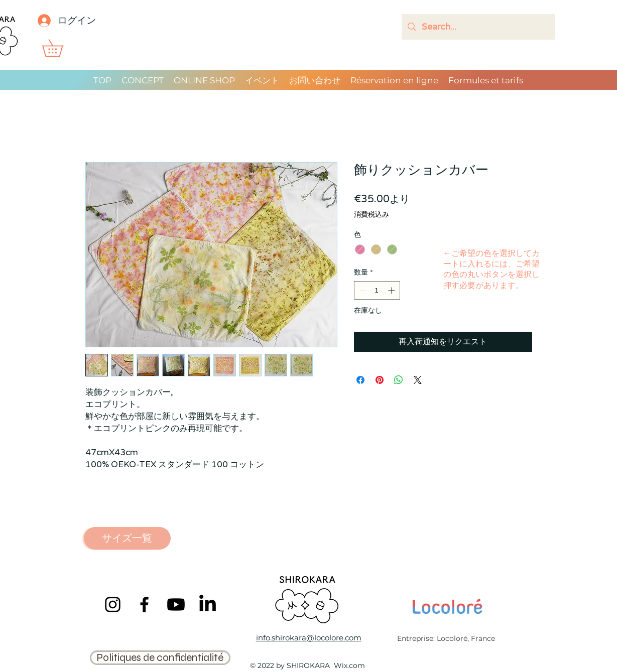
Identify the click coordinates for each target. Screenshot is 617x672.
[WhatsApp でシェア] (399, 380)
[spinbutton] (377, 290)
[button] (61, 48)
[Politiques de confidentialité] (160, 658)
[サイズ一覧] (127, 538)
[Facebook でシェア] (360, 380)
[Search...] (478, 27)
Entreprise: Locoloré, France (446, 638)
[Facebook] (144, 604)
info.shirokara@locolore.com (309, 638)
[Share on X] (418, 380)
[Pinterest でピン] (380, 380)
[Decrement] (362, 290)
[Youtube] (176, 604)
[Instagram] (113, 604)
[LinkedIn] (208, 604)
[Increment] (392, 290)
